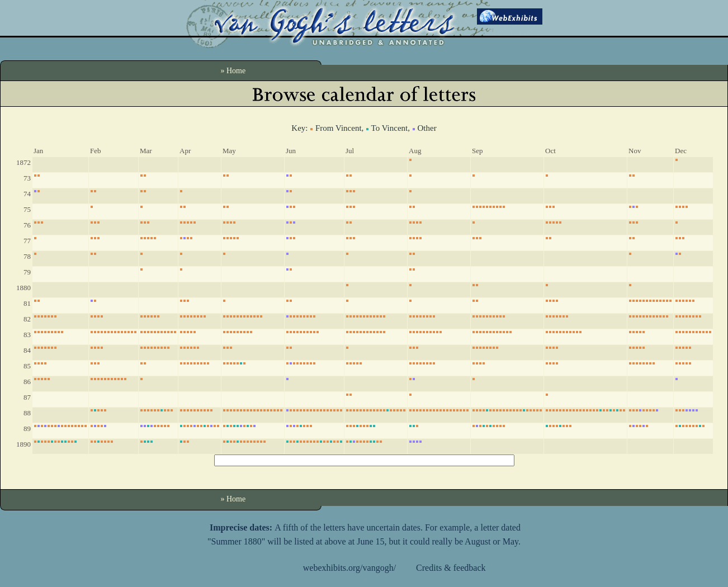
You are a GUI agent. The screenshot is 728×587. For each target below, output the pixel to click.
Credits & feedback (451, 568)
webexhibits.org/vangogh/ (349, 568)
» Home (233, 71)
